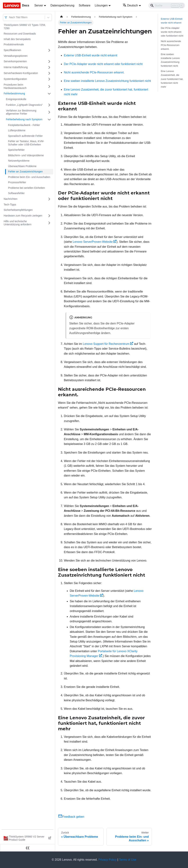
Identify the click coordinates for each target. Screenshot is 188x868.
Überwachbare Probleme (22, 166)
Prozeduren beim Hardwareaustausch (15, 86)
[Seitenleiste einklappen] (28, 848)
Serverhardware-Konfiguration (21, 73)
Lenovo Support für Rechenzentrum (108, 344)
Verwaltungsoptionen (16, 56)
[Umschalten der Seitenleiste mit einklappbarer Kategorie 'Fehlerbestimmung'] (49, 94)
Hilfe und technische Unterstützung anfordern (18, 223)
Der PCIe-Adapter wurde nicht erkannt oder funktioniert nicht (103, 64)
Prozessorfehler (17, 182)
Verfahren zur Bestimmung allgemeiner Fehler (21, 112)
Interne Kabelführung (16, 67)
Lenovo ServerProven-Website (95, 242)
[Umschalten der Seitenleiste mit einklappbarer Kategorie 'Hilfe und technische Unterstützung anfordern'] (49, 223)
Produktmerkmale (14, 44)
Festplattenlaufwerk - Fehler (24, 125)
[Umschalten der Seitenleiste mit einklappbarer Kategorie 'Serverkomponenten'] (49, 62)
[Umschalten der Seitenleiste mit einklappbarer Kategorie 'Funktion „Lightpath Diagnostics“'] (49, 105)
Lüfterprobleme (17, 130)
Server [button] (39, 5)
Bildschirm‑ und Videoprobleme (26, 155)
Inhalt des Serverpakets (17, 39)
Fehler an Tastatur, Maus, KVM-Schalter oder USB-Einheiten (26, 143)
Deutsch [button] (130, 5)
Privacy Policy (108, 860)
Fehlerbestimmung (14, 93)
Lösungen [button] (101, 5)
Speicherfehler (16, 150)
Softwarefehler (16, 193)
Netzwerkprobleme (19, 161)
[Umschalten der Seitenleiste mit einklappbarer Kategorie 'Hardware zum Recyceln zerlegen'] (49, 216)
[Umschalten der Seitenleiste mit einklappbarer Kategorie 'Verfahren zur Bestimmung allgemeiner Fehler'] (49, 112)
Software (85, 5)
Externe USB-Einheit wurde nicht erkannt (91, 55)
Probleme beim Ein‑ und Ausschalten (29, 177)
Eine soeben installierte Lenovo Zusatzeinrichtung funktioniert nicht (107, 81)
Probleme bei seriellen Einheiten (27, 188)
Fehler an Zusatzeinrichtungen (25, 172)
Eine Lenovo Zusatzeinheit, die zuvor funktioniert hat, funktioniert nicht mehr (172, 79)
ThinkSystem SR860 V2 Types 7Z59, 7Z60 (25, 27)
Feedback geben (71, 817)
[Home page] (62, 17)
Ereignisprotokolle (16, 99)
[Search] (167, 6)
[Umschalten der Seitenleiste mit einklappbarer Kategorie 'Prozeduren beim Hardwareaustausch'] (49, 86)
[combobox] (9, 17)
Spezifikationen (12, 50)
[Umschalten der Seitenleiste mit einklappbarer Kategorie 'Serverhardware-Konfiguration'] (49, 73)
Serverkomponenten (15, 61)
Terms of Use (128, 860)
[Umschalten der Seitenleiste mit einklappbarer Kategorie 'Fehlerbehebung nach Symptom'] (49, 120)
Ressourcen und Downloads (20, 34)
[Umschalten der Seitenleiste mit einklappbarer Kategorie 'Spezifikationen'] (49, 50)
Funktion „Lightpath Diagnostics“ (24, 105)
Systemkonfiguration (15, 79)
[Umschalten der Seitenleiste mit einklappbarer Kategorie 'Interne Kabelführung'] (49, 67)
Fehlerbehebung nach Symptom (24, 119)
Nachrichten (11, 199)
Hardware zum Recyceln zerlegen (23, 216)
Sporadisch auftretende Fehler (25, 136)
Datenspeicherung (62, 5)
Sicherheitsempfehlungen (18, 210)
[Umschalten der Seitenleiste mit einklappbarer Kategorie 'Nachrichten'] (49, 199)
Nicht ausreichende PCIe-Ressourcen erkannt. (94, 72)
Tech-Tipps (10, 205)
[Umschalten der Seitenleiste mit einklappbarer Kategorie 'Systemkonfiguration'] (49, 79)
